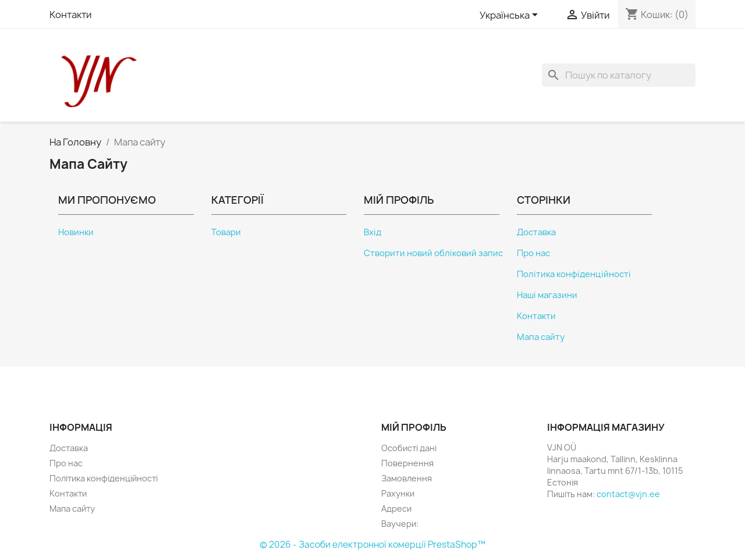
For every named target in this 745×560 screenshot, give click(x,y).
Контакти (70, 15)
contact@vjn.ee (628, 494)
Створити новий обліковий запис (433, 253)
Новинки (76, 232)
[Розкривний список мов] (511, 16)
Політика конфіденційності (574, 274)
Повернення (407, 463)
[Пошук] (619, 75)
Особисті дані (409, 448)
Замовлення (407, 478)
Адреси (396, 508)
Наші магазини (547, 295)
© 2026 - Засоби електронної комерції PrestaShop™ (372, 545)
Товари (226, 232)
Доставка (536, 232)
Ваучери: (400, 524)
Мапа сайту (541, 337)
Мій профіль (414, 427)
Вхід (372, 232)
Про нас (533, 253)
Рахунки (398, 493)
